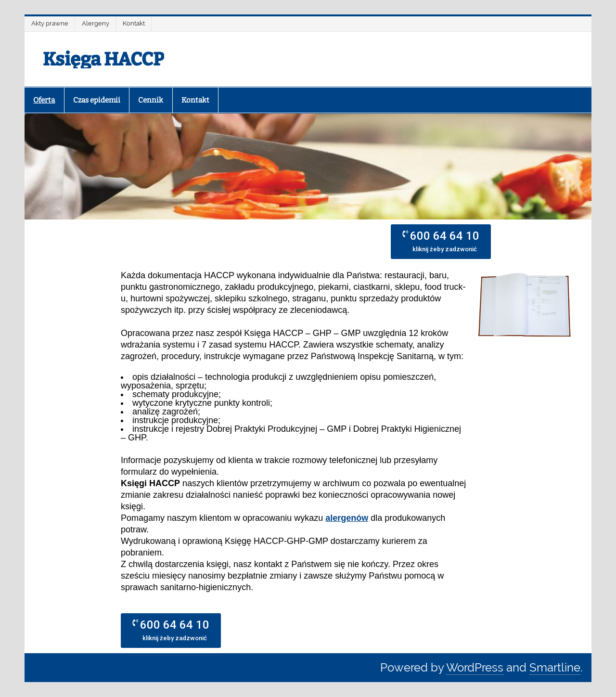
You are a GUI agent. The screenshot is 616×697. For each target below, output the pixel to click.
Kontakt (134, 23)
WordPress (475, 667)
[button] (441, 242)
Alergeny (96, 23)
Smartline (555, 667)
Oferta (44, 100)
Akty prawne (50, 23)
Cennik (151, 100)
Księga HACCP (103, 59)
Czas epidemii (97, 100)
